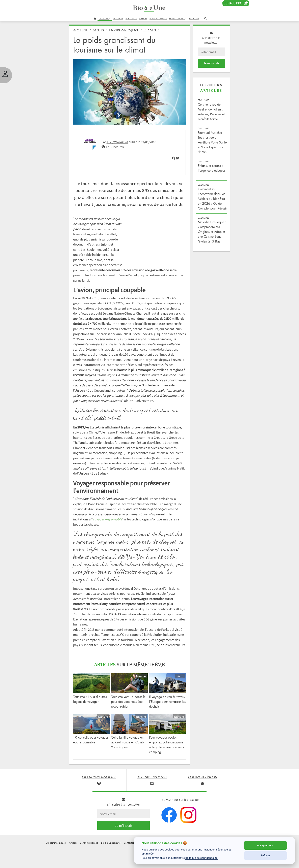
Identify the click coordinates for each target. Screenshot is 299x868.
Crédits (73, 863)
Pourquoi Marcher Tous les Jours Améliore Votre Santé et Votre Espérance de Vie (209, 144)
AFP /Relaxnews (120, 141)
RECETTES (194, 18)
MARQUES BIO (177, 18)
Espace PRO (236, 3)
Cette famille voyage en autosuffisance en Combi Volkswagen (129, 762)
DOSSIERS (118, 18)
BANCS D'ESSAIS (158, 18)
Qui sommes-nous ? (56, 863)
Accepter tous (265, 845)
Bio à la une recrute (111, 863)
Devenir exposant (89, 863)
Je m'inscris (209, 65)
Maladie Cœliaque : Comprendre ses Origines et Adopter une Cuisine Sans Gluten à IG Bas (210, 238)
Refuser (265, 855)
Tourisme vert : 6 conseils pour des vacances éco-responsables (130, 722)
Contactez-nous (132, 863)
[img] (172, 157)
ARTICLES (104, 18)
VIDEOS (143, 18)
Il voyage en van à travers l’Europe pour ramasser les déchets (163, 722)
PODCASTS (131, 18)
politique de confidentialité (201, 858)
